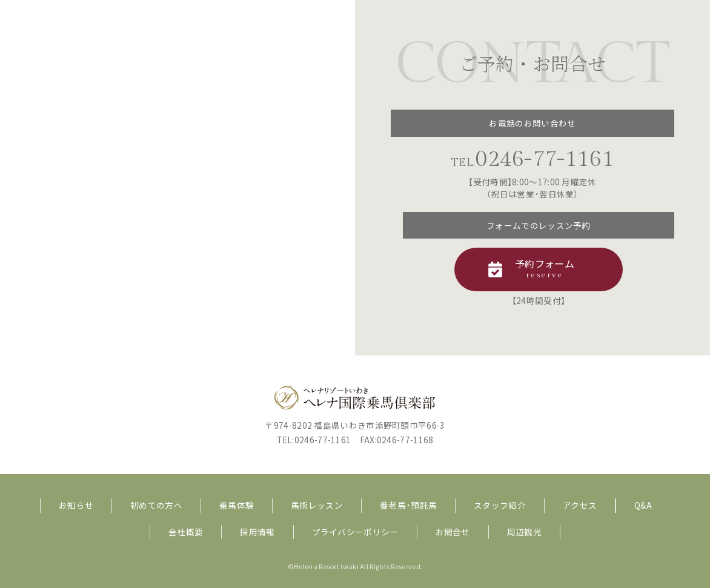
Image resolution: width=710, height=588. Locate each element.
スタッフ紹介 (500, 505)
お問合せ (453, 532)
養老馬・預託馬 (408, 505)
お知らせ (76, 505)
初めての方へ (156, 505)
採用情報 (257, 532)
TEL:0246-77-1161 (314, 440)
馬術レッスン (317, 505)
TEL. (532, 163)
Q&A (643, 505)
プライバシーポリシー (355, 532)
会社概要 (186, 532)
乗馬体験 (237, 505)
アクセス (580, 505)
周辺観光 (524, 532)
